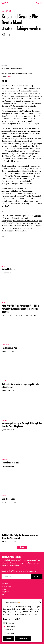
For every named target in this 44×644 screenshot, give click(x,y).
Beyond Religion (8, 269)
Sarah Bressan (9, 391)
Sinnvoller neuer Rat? (10, 463)
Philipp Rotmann (17, 69)
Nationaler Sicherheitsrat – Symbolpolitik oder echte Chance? (21, 386)
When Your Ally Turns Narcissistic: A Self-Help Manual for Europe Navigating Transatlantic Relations (20, 309)
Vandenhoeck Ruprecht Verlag (15, 231)
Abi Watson (7, 273)
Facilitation (4, 589)
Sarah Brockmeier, (8, 69)
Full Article (9, 76)
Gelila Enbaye (9, 351)
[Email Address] (16, 576)
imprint (28, 614)
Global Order (4, 594)
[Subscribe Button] (37, 576)
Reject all (9, 639)
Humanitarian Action (6, 597)
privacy (18, 614)
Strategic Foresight (5, 592)
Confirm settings (23, 639)
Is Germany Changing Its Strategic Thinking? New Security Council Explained (22, 425)
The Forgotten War (9, 348)
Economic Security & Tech (7, 586)
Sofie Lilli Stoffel (10, 315)
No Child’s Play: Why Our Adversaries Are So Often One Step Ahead (20, 537)
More (22, 547)
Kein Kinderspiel (8, 499)
